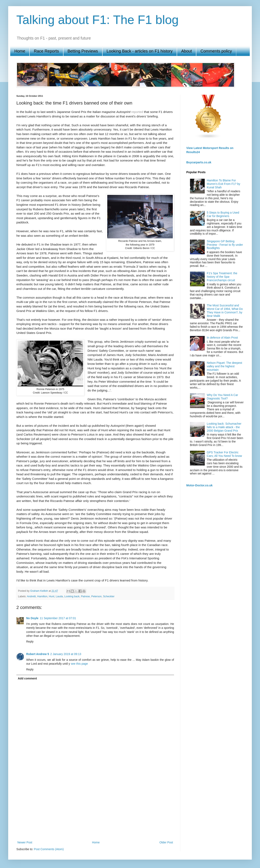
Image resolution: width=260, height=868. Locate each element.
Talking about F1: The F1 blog (98, 20)
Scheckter (109, 596)
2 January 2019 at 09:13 (66, 654)
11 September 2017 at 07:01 (58, 618)
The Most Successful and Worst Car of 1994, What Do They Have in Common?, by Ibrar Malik (225, 311)
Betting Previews (83, 51)
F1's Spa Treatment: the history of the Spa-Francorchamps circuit (222, 277)
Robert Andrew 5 (38, 654)
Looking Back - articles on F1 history (140, 51)
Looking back (72, 596)
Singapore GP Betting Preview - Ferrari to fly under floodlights (225, 245)
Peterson (96, 596)
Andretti (31, 596)
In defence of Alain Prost (222, 338)
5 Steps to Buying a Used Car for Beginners (223, 214)
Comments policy (216, 51)
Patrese (85, 596)
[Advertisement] (95, 806)
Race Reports (46, 51)
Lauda (59, 596)
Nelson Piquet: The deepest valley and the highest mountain (224, 366)
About (187, 51)
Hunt (52, 596)
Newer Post (25, 842)
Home (20, 51)
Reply (30, 642)
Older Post (166, 842)
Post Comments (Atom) (49, 849)
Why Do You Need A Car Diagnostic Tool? (222, 397)
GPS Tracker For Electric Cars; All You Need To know (224, 454)
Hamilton (42, 596)
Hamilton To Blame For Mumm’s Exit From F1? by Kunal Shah (223, 184)
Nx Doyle (32, 618)
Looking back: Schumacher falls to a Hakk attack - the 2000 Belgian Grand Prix (224, 427)
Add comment (27, 678)
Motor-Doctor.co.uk (199, 485)
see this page (79, 664)
